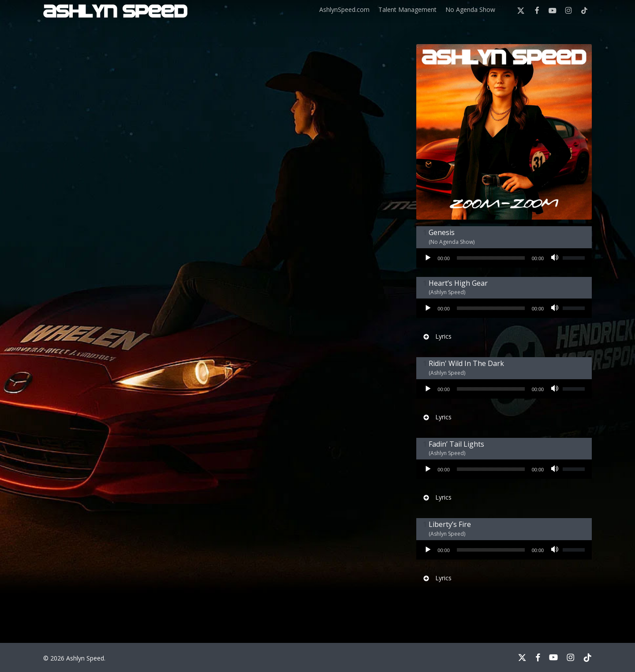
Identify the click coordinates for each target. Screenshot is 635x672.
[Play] (428, 258)
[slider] (491, 258)
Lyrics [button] (437, 336)
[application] (504, 258)
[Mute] (556, 258)
